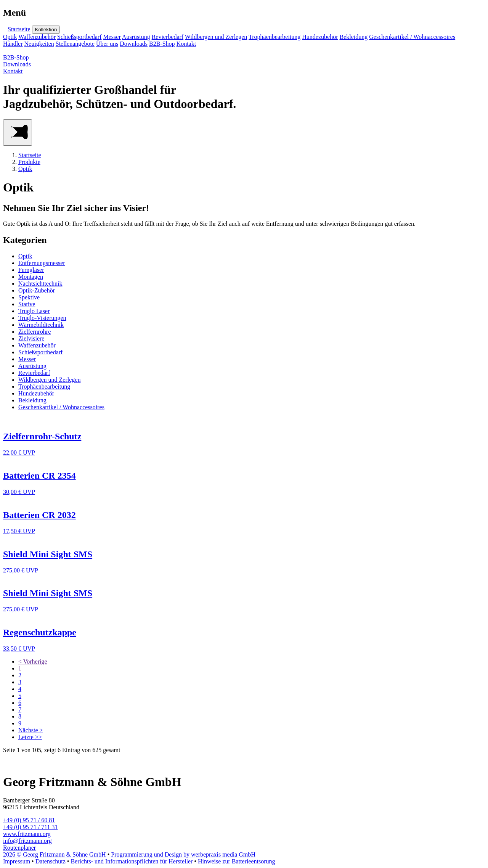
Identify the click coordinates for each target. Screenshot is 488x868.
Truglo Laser (34, 311)
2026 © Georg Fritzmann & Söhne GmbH (55, 854)
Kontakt (186, 44)
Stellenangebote (75, 44)
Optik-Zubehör (37, 290)
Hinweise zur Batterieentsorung (237, 861)
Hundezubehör (320, 37)
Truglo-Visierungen (42, 318)
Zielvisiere (31, 338)
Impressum (17, 861)
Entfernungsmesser (42, 263)
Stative (27, 304)
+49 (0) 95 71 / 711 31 (30, 827)
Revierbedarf (168, 37)
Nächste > (31, 730)
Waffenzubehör (37, 37)
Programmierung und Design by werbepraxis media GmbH (183, 854)
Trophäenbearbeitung (274, 37)
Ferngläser (31, 270)
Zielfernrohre (35, 332)
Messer (112, 37)
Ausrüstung (136, 37)
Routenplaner (19, 848)
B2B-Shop (162, 44)
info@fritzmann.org (27, 841)
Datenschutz (51, 861)
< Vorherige (33, 661)
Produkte (29, 162)
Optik (10, 37)
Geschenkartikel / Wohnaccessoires (412, 37)
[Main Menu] (18, 133)
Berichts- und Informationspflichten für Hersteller (132, 861)
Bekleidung (353, 37)
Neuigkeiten (39, 44)
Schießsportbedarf (79, 37)
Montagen (31, 277)
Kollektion (46, 30)
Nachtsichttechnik (40, 284)
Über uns (107, 44)
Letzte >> (30, 737)
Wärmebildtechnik (41, 325)
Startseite (19, 29)
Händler (13, 44)
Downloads (134, 44)
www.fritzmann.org (27, 834)
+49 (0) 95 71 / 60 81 (29, 820)
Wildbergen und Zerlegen (216, 37)
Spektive (29, 297)
